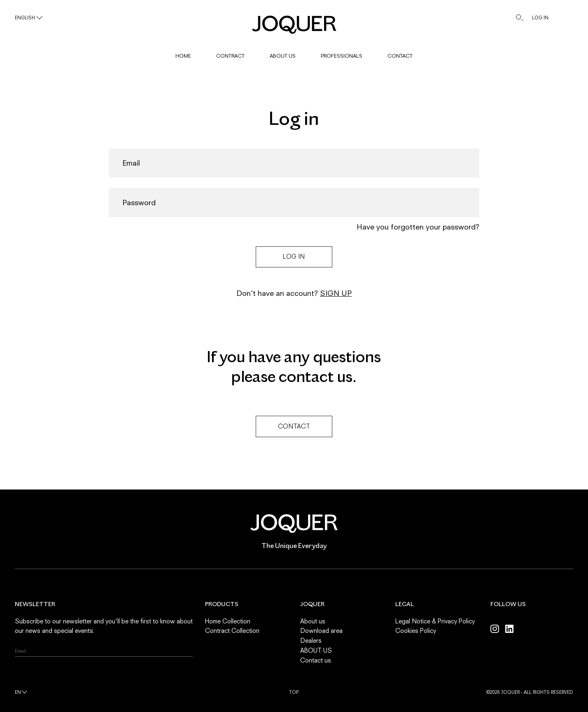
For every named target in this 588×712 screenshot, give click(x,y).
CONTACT (400, 56)
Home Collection (228, 621)
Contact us (316, 660)
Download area (321, 630)
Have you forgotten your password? (418, 227)
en (18, 692)
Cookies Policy (416, 630)
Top (294, 692)
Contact (294, 426)
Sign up (336, 293)
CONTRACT (230, 56)
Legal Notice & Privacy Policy (435, 621)
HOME (183, 56)
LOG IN (540, 18)
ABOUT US (283, 56)
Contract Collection (232, 630)
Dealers (311, 640)
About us (313, 621)
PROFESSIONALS (342, 56)
